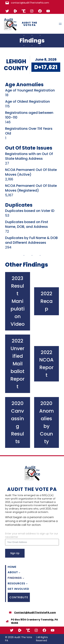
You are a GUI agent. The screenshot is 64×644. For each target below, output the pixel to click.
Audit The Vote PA (29, 24)
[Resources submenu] (27, 584)
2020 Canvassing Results (17, 422)
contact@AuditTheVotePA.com (30, 3)
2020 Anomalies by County (47, 422)
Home (12, 567)
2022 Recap (47, 301)
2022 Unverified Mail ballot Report (17, 364)
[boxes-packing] (7, 621)
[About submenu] (19, 573)
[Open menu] (60, 24)
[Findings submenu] (23, 578)
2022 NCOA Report (46, 364)
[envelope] (10, 612)
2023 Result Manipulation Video (18, 301)
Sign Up (15, 553)
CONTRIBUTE (19, 597)
